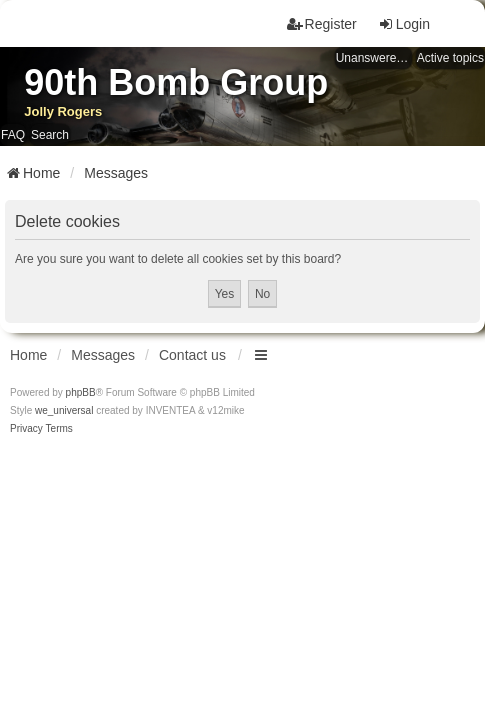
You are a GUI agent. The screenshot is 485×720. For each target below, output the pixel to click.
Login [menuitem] (404, 24)
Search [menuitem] (50, 135)
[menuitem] (26, 429)
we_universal (64, 410)
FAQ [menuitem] (13, 135)
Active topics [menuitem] (450, 58)
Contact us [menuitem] (192, 355)
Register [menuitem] (322, 24)
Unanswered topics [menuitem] (374, 58)
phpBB (81, 392)
